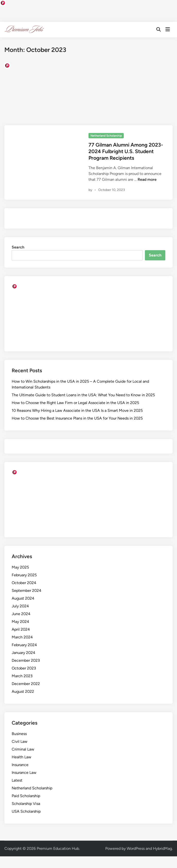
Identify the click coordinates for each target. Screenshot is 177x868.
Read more (147, 179)
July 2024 (20, 606)
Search (18, 247)
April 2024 (21, 629)
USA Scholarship (26, 811)
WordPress (136, 848)
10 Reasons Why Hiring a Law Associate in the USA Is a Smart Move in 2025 (77, 410)
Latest (17, 780)
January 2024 (23, 653)
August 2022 (23, 691)
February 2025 (24, 575)
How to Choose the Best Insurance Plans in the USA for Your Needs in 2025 (77, 418)
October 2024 (24, 583)
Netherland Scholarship (106, 136)
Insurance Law (24, 773)
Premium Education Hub (58, 848)
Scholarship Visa (26, 804)
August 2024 (23, 598)
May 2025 (20, 567)
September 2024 (27, 591)
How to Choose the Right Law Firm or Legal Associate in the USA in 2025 (75, 403)
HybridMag (162, 848)
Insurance (20, 765)
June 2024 (21, 614)
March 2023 (22, 676)
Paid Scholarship (26, 796)
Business (19, 734)
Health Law (22, 757)
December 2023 (26, 660)
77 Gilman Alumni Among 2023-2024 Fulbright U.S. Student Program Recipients (126, 151)
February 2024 (24, 645)
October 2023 (24, 668)
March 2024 (22, 637)
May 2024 (20, 622)
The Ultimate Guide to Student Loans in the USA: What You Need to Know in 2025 (83, 395)
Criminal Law (23, 749)
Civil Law (20, 741)
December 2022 (26, 684)
